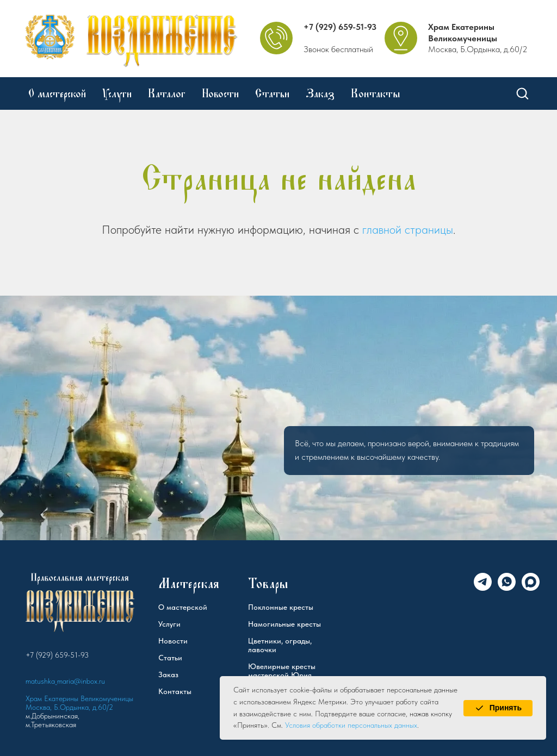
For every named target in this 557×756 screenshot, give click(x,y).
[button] (522, 93)
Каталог (167, 93)
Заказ (320, 93)
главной (382, 229)
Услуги (117, 93)
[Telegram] (483, 588)
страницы (429, 229)
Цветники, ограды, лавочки (280, 645)
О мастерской (57, 93)
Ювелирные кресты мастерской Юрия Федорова (282, 675)
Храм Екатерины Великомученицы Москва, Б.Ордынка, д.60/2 (79, 703)
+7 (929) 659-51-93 (340, 27)
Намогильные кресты (284, 624)
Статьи (272, 93)
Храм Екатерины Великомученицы (463, 33)
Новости (220, 93)
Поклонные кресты (281, 607)
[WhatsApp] (507, 588)
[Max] (531, 588)
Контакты (376, 93)
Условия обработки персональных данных (351, 725)
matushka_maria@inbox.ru (65, 681)
